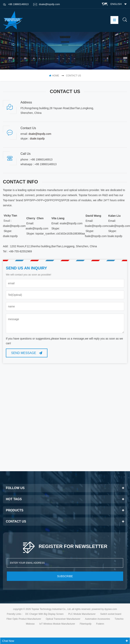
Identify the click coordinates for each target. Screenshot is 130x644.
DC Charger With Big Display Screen (45, 614)
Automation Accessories (97, 619)
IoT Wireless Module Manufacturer (57, 624)
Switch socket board (111, 614)
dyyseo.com (111, 609)
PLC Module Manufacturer (82, 614)
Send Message (27, 353)
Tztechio (119, 619)
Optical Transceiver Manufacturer (63, 619)
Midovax (30, 624)
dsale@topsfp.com (47, 4)
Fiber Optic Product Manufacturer (24, 619)
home (54, 76)
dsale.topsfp (37, 139)
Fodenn (100, 624)
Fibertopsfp (86, 624)
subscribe (65, 576)
